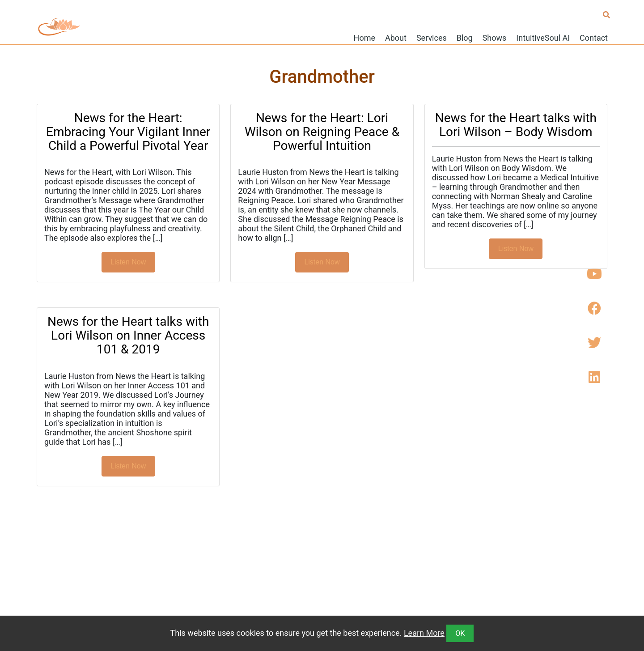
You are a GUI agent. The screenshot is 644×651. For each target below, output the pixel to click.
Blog (465, 37)
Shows (495, 37)
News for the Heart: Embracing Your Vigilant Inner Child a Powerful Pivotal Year (128, 132)
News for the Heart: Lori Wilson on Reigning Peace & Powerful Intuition (322, 132)
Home (364, 37)
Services (432, 37)
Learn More (424, 633)
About (396, 37)
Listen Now (128, 262)
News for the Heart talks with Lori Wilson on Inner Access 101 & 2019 (128, 335)
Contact (594, 37)
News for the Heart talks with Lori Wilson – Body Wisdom (516, 125)
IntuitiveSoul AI (543, 37)
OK (460, 633)
